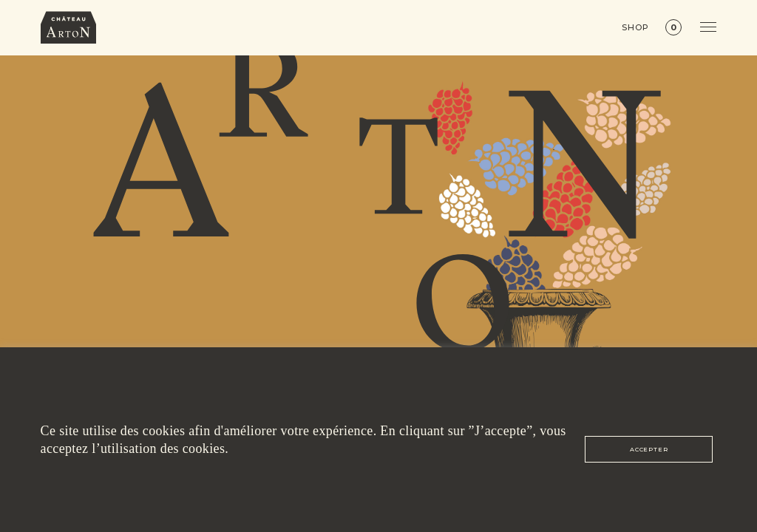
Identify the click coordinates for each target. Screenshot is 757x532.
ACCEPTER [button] (649, 449)
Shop (635, 28)
